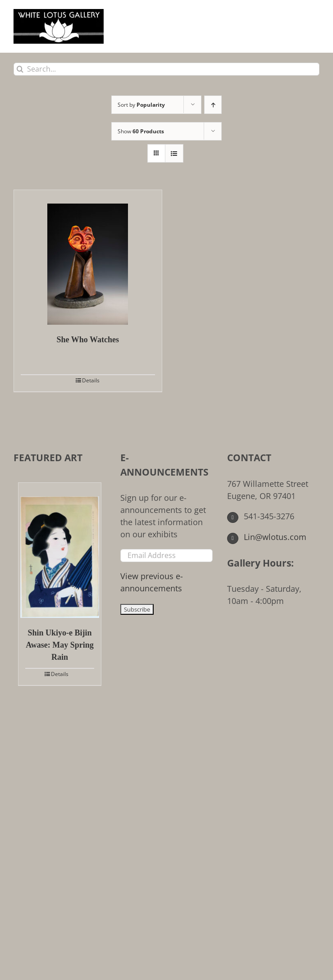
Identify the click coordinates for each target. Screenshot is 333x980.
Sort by (141, 105)
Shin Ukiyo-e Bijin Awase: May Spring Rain (60, 645)
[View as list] (174, 153)
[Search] (20, 69)
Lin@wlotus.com (267, 537)
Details (91, 380)
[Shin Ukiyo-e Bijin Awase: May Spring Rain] (60, 550)
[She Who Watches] (88, 257)
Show (141, 131)
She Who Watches (88, 340)
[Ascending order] (213, 105)
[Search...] (166, 69)
